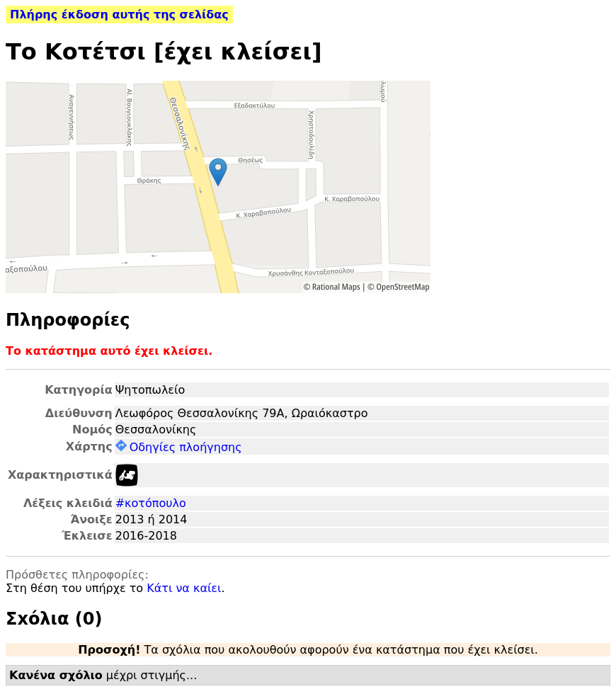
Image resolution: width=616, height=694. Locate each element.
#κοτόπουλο (151, 503)
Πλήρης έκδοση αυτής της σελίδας (119, 15)
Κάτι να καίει (184, 588)
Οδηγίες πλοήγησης (179, 447)
